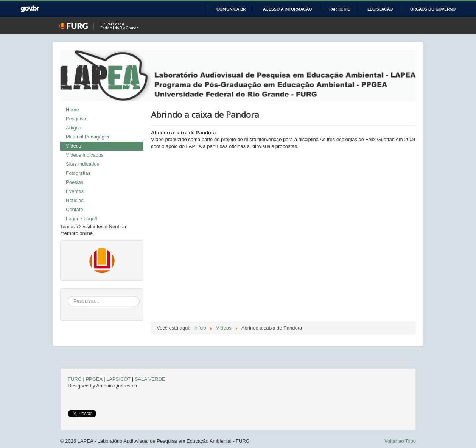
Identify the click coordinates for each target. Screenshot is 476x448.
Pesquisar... (68, 296)
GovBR (30, 9)
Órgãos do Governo (433, 9)
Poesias (75, 182)
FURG (75, 379)
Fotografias (78, 173)
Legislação (380, 9)
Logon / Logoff (82, 219)
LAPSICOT (118, 379)
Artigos (73, 128)
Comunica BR (231, 9)
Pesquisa (76, 119)
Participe (340, 9)
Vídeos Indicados (85, 155)
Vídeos (73, 146)
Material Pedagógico (88, 137)
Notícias (75, 200)
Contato (75, 209)
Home (72, 110)
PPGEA (94, 379)
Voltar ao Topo (400, 441)
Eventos (75, 191)
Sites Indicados (82, 164)
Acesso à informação (287, 9)
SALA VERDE (150, 379)
